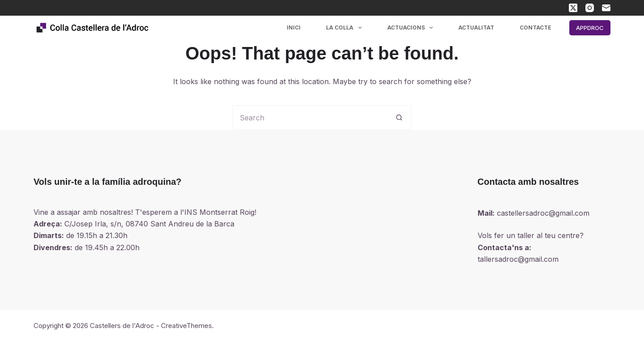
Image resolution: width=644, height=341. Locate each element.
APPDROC (590, 28)
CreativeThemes (186, 326)
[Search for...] (310, 117)
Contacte (536, 28)
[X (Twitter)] (573, 8)
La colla (345, 28)
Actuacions (412, 28)
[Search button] (399, 117)
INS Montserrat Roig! (220, 212)
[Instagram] (590, 8)
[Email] (606, 8)
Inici (294, 28)
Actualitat (476, 28)
